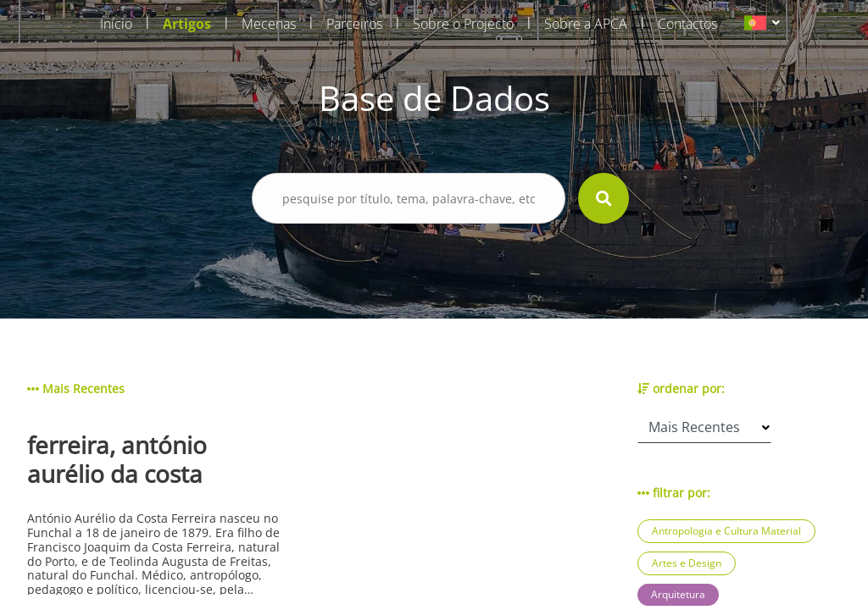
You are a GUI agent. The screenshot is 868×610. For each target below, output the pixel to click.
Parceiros (354, 24)
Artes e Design (687, 563)
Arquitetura (678, 594)
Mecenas (269, 24)
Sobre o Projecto (463, 24)
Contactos (687, 24)
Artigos (187, 24)
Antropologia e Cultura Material (726, 531)
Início (116, 24)
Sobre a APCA (586, 24)
